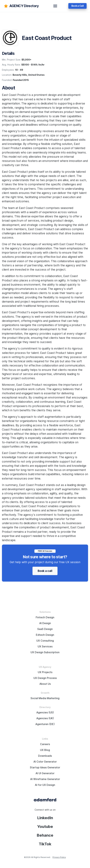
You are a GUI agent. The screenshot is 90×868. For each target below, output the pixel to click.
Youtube (45, 827)
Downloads (45, 756)
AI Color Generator (45, 762)
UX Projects (45, 672)
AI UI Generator (45, 773)
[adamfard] (21, 6)
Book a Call (78, 6)
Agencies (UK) (45, 718)
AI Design (45, 623)
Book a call (45, 571)
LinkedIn (45, 818)
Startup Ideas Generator (45, 767)
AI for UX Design (45, 785)
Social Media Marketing (45, 698)
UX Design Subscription (45, 652)
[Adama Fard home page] (45, 800)
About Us (45, 684)
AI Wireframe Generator (45, 779)
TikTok (45, 844)
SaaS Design (45, 629)
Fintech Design (45, 617)
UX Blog (45, 750)
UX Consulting (45, 641)
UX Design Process (45, 678)
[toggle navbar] (55, 6)
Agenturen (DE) (45, 724)
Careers (45, 744)
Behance (45, 835)
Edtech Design (45, 635)
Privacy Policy (59, 857)
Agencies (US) (45, 712)
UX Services (45, 647)
